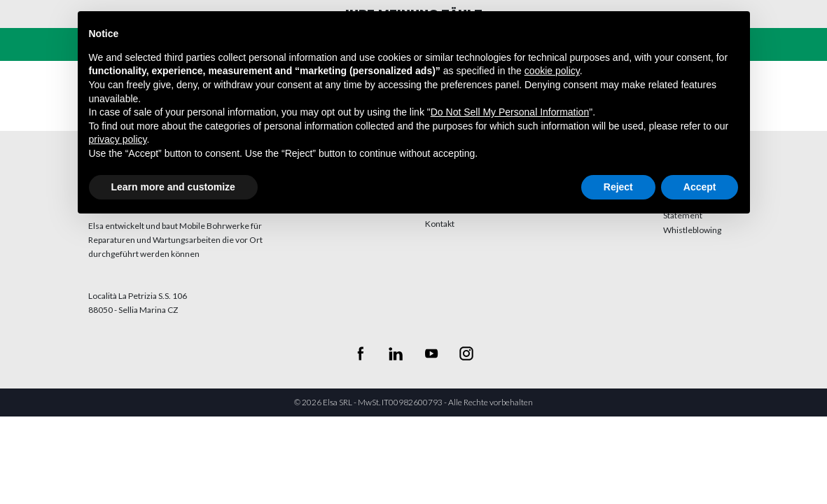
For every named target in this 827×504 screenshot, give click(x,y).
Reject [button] (618, 187)
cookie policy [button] (552, 71)
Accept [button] (700, 187)
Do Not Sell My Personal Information (510, 112)
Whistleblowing (692, 230)
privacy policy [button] (118, 139)
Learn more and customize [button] (173, 187)
